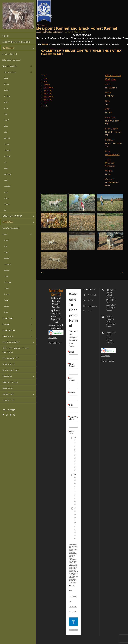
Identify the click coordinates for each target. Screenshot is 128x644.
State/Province (73, 418)
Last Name (72, 379)
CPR (46, 79)
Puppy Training (75, 523)
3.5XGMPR (49, 97)
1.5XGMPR (49, 88)
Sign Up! (73, 622)
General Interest (75, 490)
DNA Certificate (112, 154)
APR (46, 82)
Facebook (90, 295)
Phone (72, 393)
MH (45, 103)
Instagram (90, 306)
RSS (87, 311)
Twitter (89, 301)
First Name (72, 365)
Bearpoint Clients (75, 454)
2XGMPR (48, 91)
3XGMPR (48, 94)
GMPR (47, 85)
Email (72, 352)
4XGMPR (48, 100)
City (71, 405)
